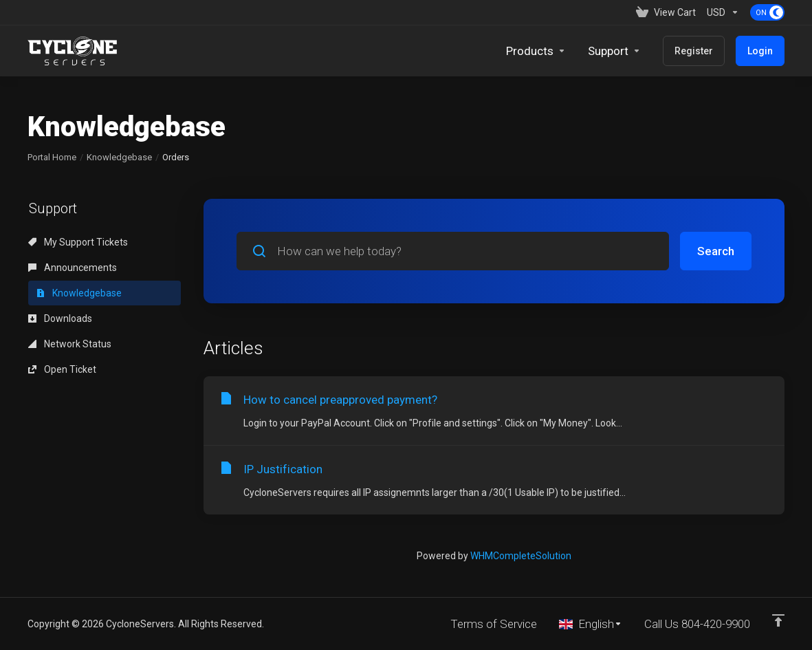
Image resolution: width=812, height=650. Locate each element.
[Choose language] (591, 624)
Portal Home (52, 157)
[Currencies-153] (723, 12)
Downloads (60, 318)
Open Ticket (62, 369)
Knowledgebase (119, 157)
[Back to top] (778, 620)
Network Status (70, 344)
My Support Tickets (78, 242)
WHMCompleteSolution (521, 556)
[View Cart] (666, 12)
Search (716, 251)
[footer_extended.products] (536, 51)
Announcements (73, 268)
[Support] (614, 51)
